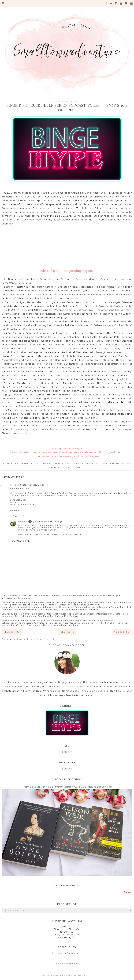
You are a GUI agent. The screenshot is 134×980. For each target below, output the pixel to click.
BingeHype (22, 464)
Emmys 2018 (63, 464)
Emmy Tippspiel (42, 464)
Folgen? (67, 752)
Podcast (102, 464)
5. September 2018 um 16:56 (48, 522)
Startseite (67, 632)
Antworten (16, 510)
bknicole (23, 522)
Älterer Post (122, 632)
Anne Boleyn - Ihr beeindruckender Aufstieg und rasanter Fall (67, 787)
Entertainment (83, 464)
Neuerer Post (12, 632)
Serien (115, 464)
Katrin (13, 485)
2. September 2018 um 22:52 (33, 485)
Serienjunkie (74, 468)
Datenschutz (74, 953)
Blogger (74, 964)
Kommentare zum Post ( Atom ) (35, 639)
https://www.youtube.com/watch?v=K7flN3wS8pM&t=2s (45, 429)
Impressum (59, 953)
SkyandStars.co (81, 976)
